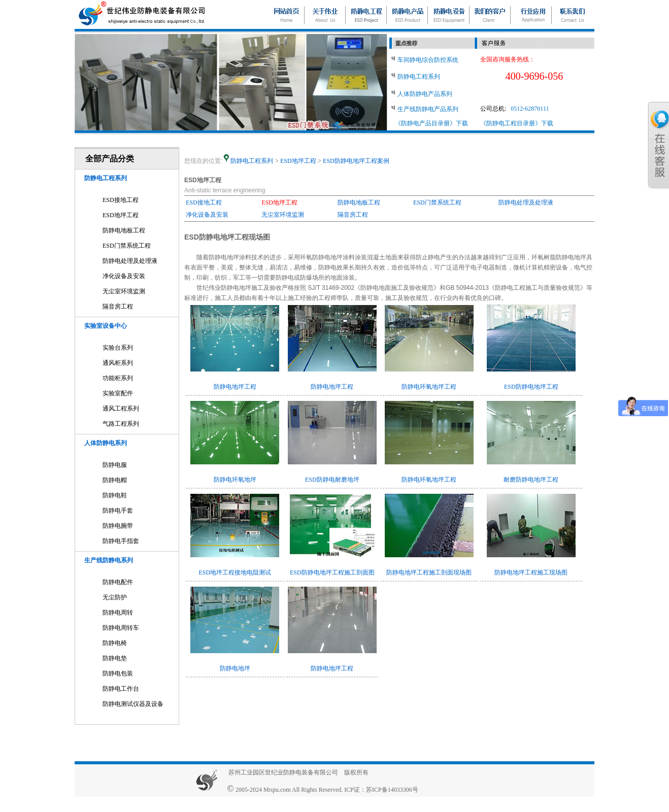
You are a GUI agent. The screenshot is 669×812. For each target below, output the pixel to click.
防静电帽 (115, 480)
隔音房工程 (118, 307)
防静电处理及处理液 (130, 261)
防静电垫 (115, 658)
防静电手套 (118, 511)
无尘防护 (115, 597)
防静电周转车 (121, 628)
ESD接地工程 (121, 200)
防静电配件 (118, 582)
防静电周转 (118, 613)
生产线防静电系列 (109, 560)
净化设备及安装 (124, 276)
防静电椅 (115, 643)
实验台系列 (118, 348)
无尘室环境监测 (124, 291)
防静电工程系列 (106, 178)
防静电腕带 (118, 526)
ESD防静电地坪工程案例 (356, 161)
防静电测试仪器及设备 (133, 704)
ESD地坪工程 (121, 215)
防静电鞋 (115, 495)
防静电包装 (118, 673)
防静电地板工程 (124, 230)
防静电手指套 (121, 541)
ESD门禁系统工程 (127, 246)
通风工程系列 (121, 409)
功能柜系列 (118, 378)
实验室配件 (118, 393)
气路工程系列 (121, 424)
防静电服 (115, 465)
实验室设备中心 (106, 326)
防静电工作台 (121, 689)
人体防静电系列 (106, 443)
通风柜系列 (118, 363)
